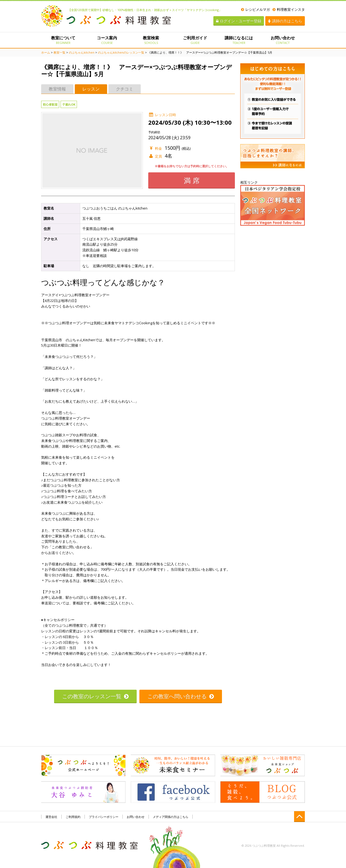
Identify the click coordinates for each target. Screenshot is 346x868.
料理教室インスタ (289, 9)
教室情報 (57, 89)
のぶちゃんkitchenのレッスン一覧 (121, 52)
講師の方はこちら (285, 21)
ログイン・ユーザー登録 (239, 21)
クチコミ (125, 89)
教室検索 (151, 40)
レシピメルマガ (255, 9)
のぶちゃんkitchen (82, 52)
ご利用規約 (73, 817)
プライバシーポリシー (104, 817)
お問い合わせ (283, 40)
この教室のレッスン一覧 (95, 696)
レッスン (91, 89)
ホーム (46, 52)
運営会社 (51, 817)
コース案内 (107, 40)
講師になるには (239, 40)
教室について (63, 40)
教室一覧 (59, 52)
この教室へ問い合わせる (181, 696)
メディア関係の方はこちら (171, 817)
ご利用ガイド (195, 40)
